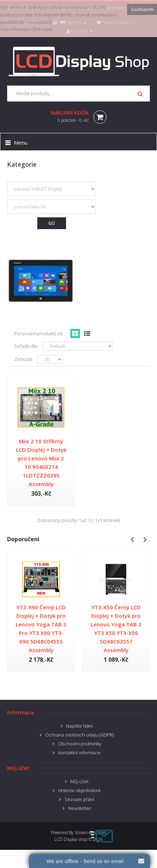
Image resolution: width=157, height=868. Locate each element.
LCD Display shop (71, 839)
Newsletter (80, 808)
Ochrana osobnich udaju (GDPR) (79, 735)
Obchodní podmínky (80, 744)
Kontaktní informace (79, 753)
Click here (42, 29)
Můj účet (79, 781)
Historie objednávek (79, 790)
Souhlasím (142, 9)
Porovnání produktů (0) (38, 334)
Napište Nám (79, 726)
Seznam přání (79, 799)
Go (52, 223)
